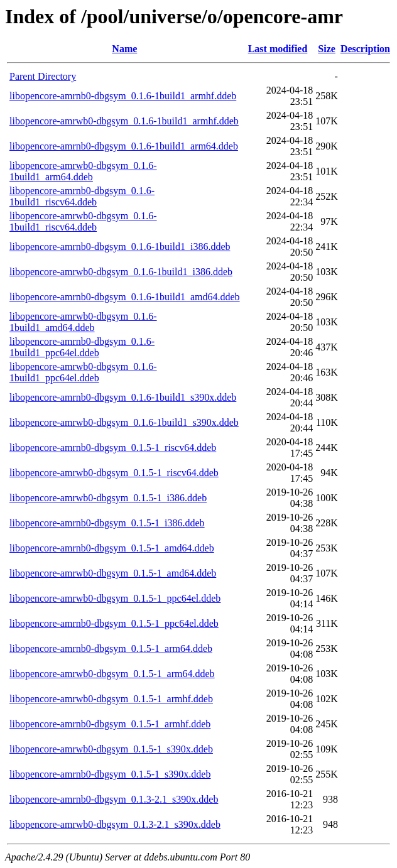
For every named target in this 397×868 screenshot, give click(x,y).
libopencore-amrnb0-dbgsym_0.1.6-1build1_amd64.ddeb (125, 297)
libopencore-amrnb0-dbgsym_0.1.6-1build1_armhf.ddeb (123, 96)
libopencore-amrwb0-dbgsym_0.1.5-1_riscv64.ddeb (114, 473)
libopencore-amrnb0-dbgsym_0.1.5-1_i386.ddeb (107, 523)
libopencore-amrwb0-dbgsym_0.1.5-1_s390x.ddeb (111, 749)
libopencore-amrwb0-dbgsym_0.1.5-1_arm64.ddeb (112, 674)
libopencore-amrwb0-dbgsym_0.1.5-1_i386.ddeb (108, 498)
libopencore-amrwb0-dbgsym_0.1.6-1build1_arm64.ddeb (83, 171)
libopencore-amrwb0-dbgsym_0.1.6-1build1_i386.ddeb (121, 272)
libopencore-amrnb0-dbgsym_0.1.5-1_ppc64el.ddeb (114, 623)
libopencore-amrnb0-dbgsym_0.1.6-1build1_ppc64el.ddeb (82, 347)
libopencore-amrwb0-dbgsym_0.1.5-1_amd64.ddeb (113, 573)
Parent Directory (43, 76)
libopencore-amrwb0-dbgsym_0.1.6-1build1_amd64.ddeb (83, 322)
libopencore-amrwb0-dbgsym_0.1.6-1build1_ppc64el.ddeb (83, 372)
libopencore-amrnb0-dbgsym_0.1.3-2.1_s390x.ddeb (114, 799)
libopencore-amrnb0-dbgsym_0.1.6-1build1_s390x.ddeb (123, 397)
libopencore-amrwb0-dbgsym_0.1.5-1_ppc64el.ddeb (115, 598)
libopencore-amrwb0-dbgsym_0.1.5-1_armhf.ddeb (111, 699)
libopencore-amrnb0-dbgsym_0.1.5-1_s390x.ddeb (110, 774)
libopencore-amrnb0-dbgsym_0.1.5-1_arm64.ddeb (111, 648)
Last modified (278, 49)
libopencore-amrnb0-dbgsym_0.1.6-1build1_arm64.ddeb (124, 146)
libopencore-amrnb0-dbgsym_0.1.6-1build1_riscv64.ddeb (82, 196)
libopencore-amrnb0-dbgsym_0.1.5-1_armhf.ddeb (110, 724)
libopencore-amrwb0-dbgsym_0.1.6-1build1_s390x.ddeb (124, 422)
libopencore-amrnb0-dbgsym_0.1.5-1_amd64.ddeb (112, 548)
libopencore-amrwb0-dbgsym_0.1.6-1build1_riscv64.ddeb (83, 221)
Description (365, 49)
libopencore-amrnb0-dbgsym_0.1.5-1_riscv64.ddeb (113, 448)
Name (124, 49)
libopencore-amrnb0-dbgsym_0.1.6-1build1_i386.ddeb (120, 247)
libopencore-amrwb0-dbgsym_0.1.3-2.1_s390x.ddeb (115, 824)
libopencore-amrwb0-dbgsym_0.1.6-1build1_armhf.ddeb (124, 121)
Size (327, 49)
